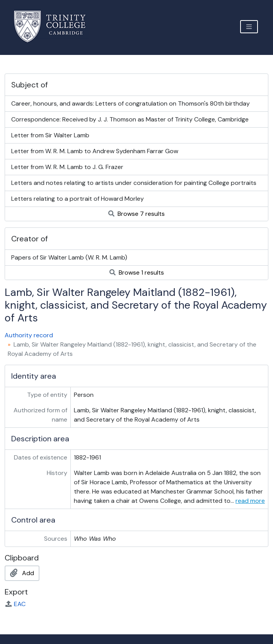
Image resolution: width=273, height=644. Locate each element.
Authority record (29, 335)
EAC (15, 604)
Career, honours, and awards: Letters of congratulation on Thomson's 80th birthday (131, 103)
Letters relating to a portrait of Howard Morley (78, 199)
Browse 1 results (137, 272)
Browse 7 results (136, 214)
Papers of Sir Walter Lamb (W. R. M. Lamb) (69, 257)
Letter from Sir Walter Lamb (50, 135)
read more (250, 501)
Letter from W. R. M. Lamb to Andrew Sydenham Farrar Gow (95, 151)
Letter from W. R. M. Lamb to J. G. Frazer (67, 167)
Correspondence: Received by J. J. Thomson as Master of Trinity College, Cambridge (130, 119)
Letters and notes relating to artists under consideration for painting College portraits (134, 183)
